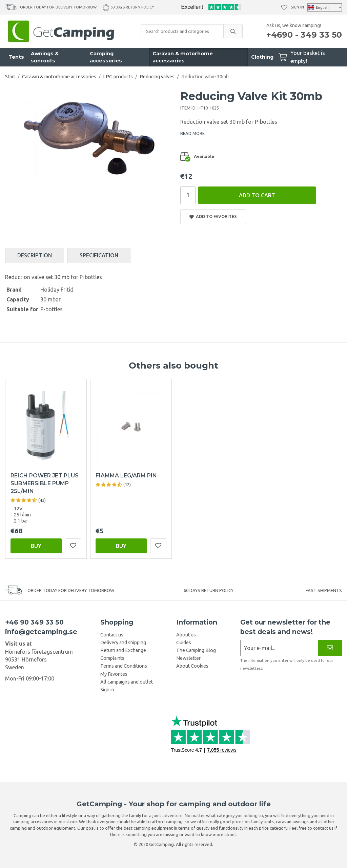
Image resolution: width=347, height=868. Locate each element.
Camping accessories (106, 57)
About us (186, 635)
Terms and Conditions (124, 666)
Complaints (112, 658)
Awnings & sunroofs (45, 57)
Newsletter (188, 658)
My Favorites (114, 674)
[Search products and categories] (182, 31)
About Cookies (192, 666)
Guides (184, 643)
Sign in (297, 7)
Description (35, 255)
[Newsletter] (330, 648)
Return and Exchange (123, 650)
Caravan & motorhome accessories (183, 57)
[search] (233, 31)
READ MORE (192, 133)
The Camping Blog (196, 650)
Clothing (262, 57)
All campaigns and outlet (127, 682)
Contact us (112, 635)
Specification (99, 255)
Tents (16, 57)
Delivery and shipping (123, 643)
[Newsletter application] (279, 648)
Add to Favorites (213, 216)
